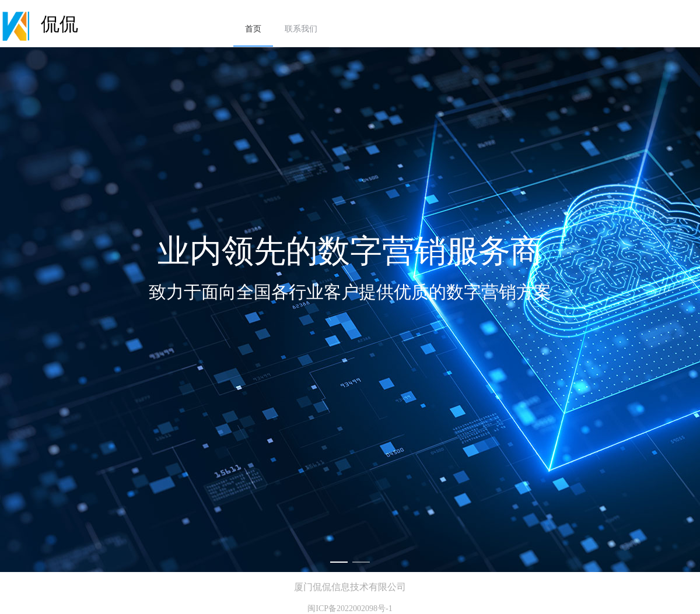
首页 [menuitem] (253, 29)
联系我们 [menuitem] (301, 29)
